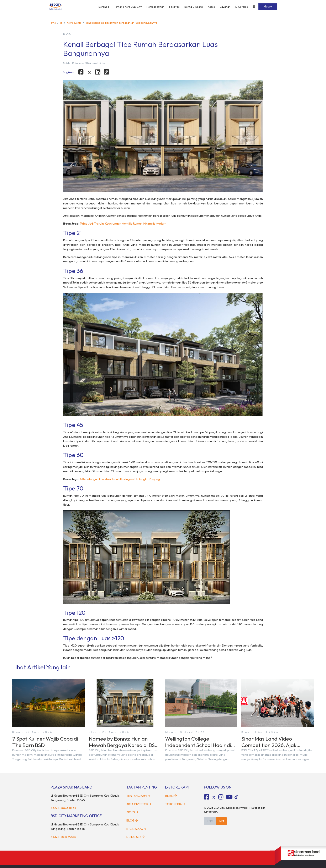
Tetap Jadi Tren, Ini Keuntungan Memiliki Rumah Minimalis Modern (123, 224)
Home (52, 23)
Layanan (225, 7)
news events (74, 23)
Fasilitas (174, 7)
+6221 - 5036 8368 (63, 808)
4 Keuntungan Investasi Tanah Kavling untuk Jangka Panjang (120, 479)
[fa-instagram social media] (221, 797)
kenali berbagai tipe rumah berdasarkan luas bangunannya (121, 23)
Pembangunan (155, 7)
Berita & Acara (194, 7)
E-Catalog (242, 7)
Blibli (171, 796)
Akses (211, 7)
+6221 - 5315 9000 (63, 837)
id (61, 23)
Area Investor (139, 804)
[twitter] (89, 73)
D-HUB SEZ (136, 837)
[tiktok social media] (214, 797)
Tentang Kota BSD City (128, 7)
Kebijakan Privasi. (237, 808)
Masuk (268, 6)
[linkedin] (98, 72)
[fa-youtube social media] (229, 797)
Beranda (104, 7)
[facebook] (81, 72)
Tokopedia (175, 804)
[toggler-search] (254, 7)
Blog (132, 820)
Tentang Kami (138, 796)
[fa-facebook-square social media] (207, 797)
